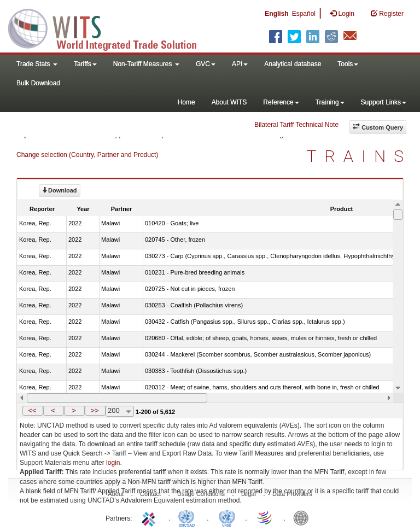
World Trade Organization (265, 517)
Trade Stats (37, 64)
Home (186, 102)
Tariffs (85, 64)
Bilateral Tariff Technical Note (296, 125)
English (276, 14)
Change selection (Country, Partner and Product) (87, 155)
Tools (348, 64)
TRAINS (359, 156)
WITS (109, 27)
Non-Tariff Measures (146, 64)
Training (330, 102)
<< (32, 410)
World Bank (304, 517)
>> (94, 410)
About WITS (229, 102)
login (113, 463)
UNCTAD (189, 517)
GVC (206, 64)
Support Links (384, 102)
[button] (33, 411)
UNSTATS (227, 517)
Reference (281, 102)
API (240, 64)
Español (304, 14)
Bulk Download (38, 83)
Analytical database (293, 64)
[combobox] (120, 411)
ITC (150, 517)
